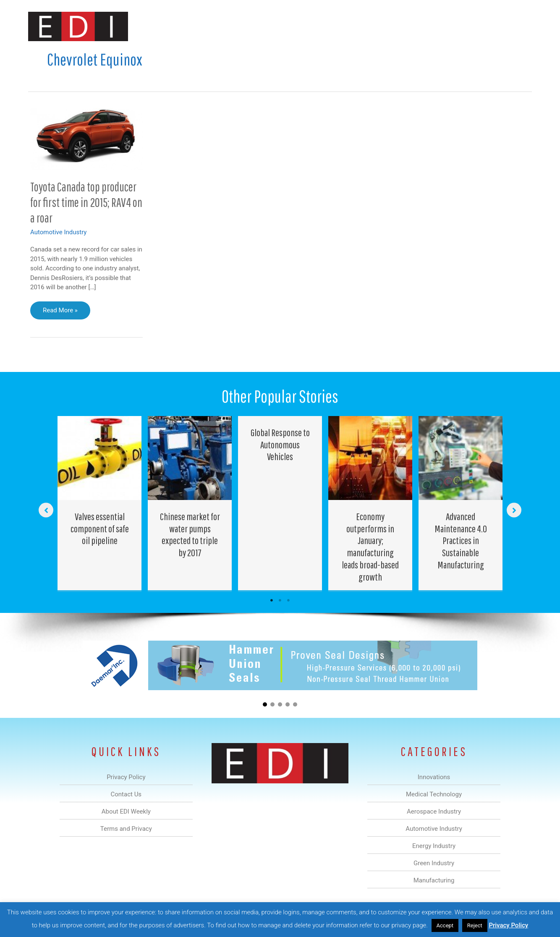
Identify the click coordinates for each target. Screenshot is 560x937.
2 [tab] (280, 600)
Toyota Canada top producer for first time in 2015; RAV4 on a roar (86, 202)
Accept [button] (445, 925)
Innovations (182, 27)
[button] (519, 27)
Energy (340, 27)
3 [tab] (288, 600)
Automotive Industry (58, 232)
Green (372, 27)
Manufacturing (413, 27)
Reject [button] (475, 925)
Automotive (301, 27)
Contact (488, 27)
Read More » (60, 312)
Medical (221, 27)
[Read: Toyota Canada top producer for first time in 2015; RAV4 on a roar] (86, 138)
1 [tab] (272, 600)
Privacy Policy (508, 925)
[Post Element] (100, 503)
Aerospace (258, 27)
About (454, 27)
